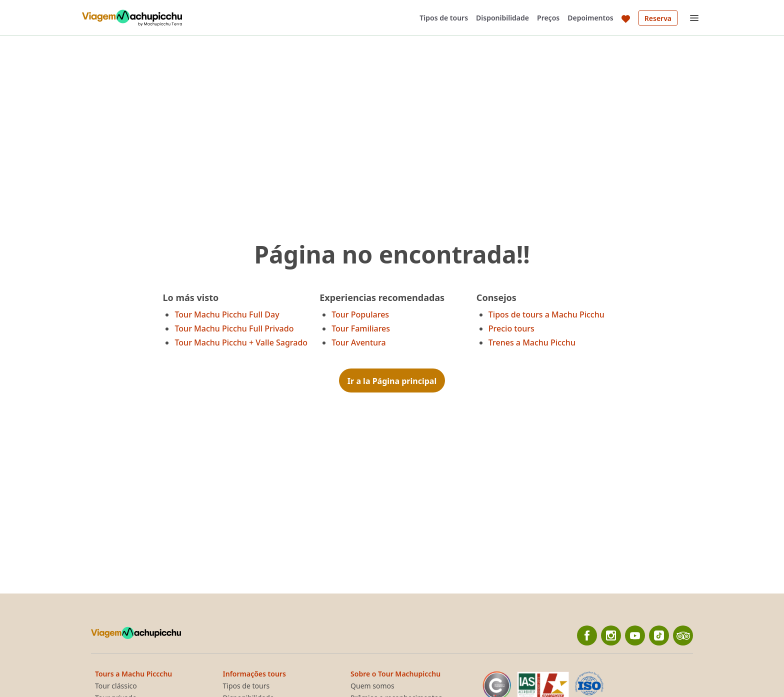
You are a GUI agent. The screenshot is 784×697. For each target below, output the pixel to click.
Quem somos (372, 686)
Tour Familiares (361, 328)
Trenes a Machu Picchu (532, 342)
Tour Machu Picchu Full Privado (234, 328)
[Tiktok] (659, 635)
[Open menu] (694, 18)
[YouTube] (635, 635)
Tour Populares (360, 314)
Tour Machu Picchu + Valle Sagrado (241, 342)
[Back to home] (132, 18)
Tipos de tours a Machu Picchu (546, 314)
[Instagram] (611, 635)
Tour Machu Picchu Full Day (227, 314)
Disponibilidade (502, 18)
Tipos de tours (444, 18)
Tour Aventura (359, 342)
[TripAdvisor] (683, 635)
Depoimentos (590, 18)
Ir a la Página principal (392, 381)
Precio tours (511, 328)
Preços (548, 18)
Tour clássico (116, 686)
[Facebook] (587, 635)
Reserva (658, 18)
